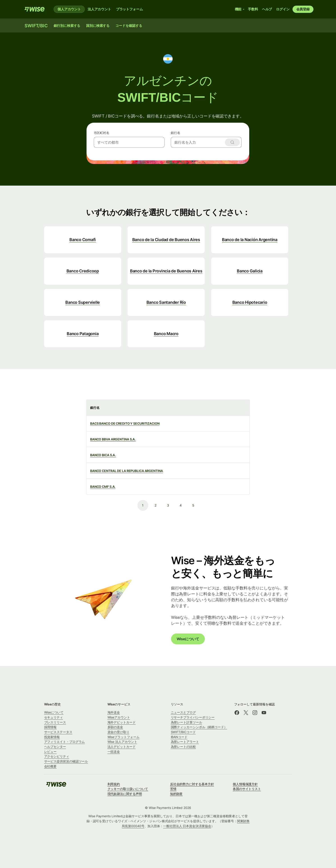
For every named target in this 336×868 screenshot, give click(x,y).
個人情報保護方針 (245, 784)
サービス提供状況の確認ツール (66, 761)
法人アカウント (99, 9)
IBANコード (179, 737)
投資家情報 (52, 737)
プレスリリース (55, 722)
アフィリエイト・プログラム (65, 742)
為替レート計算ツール (186, 722)
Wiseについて (188, 639)
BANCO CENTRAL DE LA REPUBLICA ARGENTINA (127, 471)
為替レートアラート (185, 742)
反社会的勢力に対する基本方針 (192, 784)
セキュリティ (54, 717)
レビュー (50, 752)
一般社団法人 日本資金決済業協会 (187, 826)
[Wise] (34, 9)
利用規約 (114, 784)
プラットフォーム (129, 9)
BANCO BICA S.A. (103, 455)
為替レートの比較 (183, 747)
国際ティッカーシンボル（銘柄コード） (199, 727)
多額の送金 (115, 727)
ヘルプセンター (55, 747)
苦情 (173, 789)
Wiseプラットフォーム (123, 737)
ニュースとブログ (183, 712)
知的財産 (176, 794)
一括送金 (114, 752)
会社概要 (50, 766)
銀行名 (176, 133)
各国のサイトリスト (247, 789)
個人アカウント (69, 9)
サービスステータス (58, 732)
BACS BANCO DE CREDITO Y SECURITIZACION (125, 423)
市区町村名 (102, 133)
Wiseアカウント (119, 717)
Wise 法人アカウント (122, 742)
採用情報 (50, 727)
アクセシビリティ (57, 756)
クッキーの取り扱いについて (128, 789)
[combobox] (129, 142)
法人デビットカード (122, 747)
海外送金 (114, 712)
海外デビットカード (122, 722)
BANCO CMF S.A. (103, 487)
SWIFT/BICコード (183, 732)
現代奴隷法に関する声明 (125, 794)
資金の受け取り (118, 732)
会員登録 (303, 9)
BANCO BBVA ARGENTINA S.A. (113, 439)
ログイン (283, 9)
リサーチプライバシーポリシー (193, 717)
